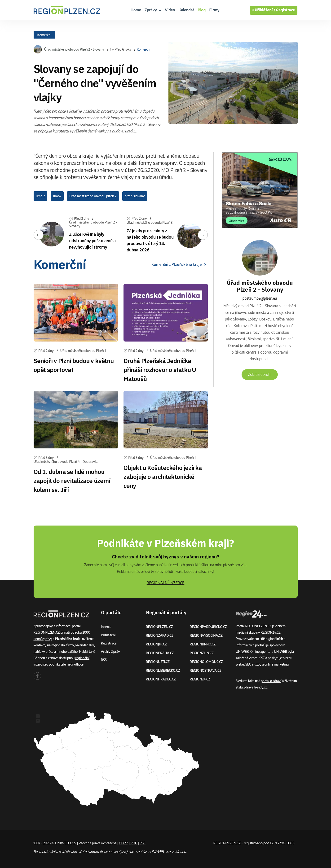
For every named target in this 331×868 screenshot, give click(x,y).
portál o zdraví (271, 681)
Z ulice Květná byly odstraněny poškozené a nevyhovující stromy (93, 241)
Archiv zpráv (110, 651)
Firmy (214, 10)
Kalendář (186, 10)
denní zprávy (43, 639)
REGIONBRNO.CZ (203, 644)
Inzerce (106, 627)
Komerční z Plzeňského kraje (179, 265)
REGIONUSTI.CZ (158, 662)
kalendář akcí (85, 645)
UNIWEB (242, 651)
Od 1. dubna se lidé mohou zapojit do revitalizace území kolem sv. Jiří (72, 481)
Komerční (44, 35)
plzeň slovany (135, 196)
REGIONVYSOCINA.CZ (206, 635)
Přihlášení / (264, 10)
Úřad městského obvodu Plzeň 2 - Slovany (74, 49)
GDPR (124, 843)
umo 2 (41, 196)
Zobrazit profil (260, 374)
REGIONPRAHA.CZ (160, 653)
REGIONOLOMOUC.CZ (206, 662)
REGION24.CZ (200, 679)
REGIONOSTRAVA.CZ (205, 670)
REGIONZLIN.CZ (202, 653)
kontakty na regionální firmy (54, 645)
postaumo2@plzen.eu (260, 298)
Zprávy (153, 10)
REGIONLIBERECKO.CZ (163, 670)
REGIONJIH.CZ (157, 644)
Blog (202, 10)
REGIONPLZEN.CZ (160, 627)
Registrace (286, 10)
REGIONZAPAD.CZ (160, 635)
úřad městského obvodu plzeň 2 (93, 196)
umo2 (57, 196)
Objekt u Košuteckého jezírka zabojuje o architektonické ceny (163, 477)
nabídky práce (44, 651)
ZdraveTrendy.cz (255, 687)
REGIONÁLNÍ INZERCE (166, 583)
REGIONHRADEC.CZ (161, 679)
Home (136, 10)
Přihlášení (108, 635)
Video (170, 10)
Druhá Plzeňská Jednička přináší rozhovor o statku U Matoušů (160, 370)
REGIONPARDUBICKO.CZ (208, 627)
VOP (134, 843)
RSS (104, 660)
